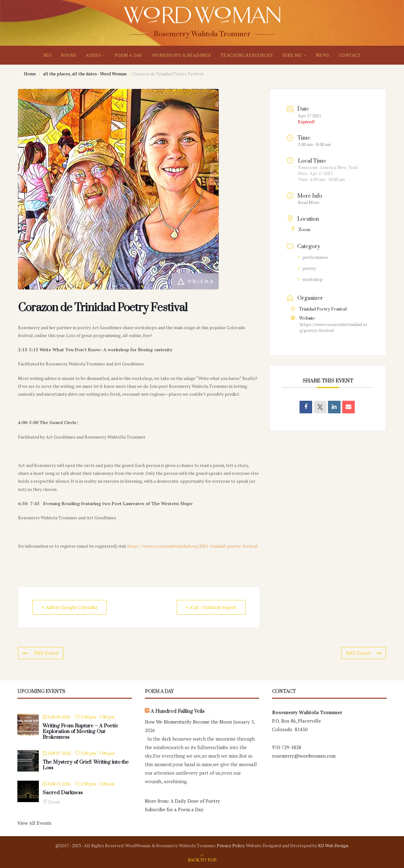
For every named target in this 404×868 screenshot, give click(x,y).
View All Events (34, 823)
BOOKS (69, 55)
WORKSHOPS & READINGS (182, 55)
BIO (48, 55)
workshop (310, 279)
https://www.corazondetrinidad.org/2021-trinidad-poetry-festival (192, 546)
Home (30, 74)
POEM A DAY (129, 55)
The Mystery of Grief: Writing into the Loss (86, 765)
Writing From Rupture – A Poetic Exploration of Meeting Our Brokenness (80, 731)
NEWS (323, 55)
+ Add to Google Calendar (70, 607)
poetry (307, 268)
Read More (309, 202)
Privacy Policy (231, 845)
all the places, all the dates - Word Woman (85, 74)
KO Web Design (333, 845)
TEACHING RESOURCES (247, 55)
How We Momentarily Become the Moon (188, 722)
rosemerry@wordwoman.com (304, 756)
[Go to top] (202, 859)
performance (313, 257)
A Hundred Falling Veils (178, 711)
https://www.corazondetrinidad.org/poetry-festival (333, 327)
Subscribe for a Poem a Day (174, 809)
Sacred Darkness (63, 793)
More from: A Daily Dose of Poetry (182, 801)
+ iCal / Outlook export (211, 607)
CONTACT (350, 55)
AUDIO (93, 55)
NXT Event (364, 653)
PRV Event (41, 653)
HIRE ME (292, 55)
